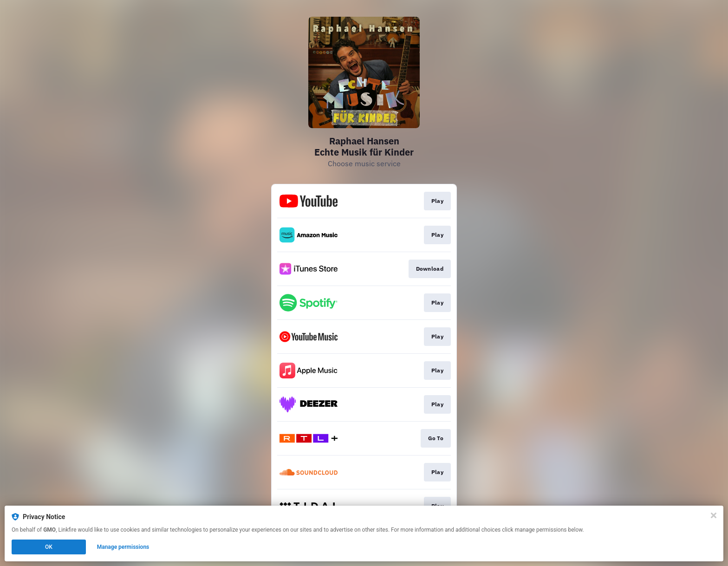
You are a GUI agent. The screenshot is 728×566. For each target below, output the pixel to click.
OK (49, 547)
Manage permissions (123, 547)
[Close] (714, 515)
